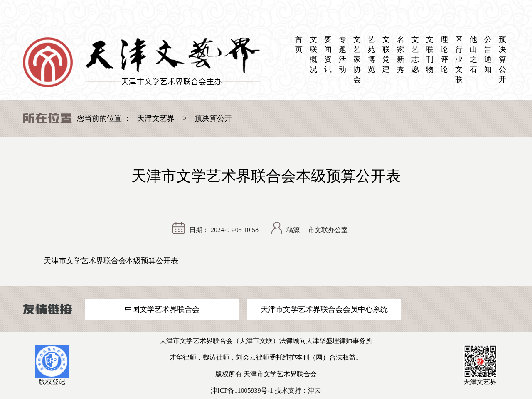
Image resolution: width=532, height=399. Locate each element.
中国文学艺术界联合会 (162, 309)
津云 (315, 390)
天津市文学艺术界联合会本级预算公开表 (111, 261)
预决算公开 (502, 59)
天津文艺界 (156, 118)
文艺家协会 (357, 59)
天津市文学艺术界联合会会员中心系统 (324, 309)
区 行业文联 (459, 59)
